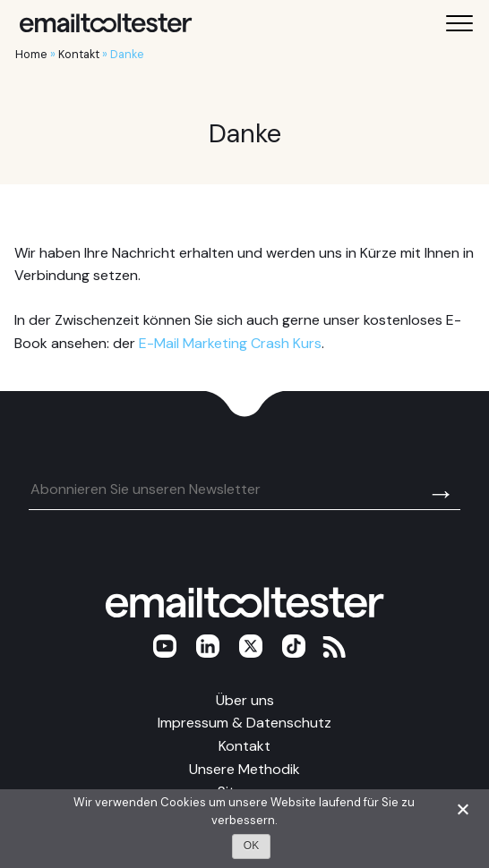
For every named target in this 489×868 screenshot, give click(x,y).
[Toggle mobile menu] (459, 23)
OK (251, 846)
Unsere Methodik (244, 769)
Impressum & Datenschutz (244, 723)
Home (31, 54)
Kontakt (79, 54)
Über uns (245, 700)
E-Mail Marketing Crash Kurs (230, 343)
